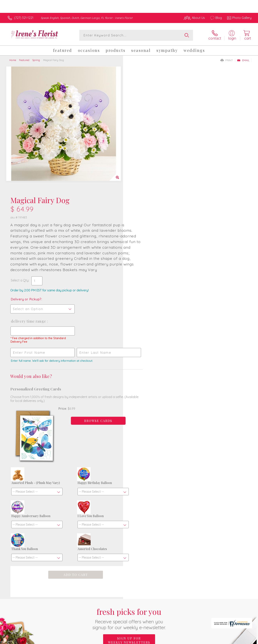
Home (13, 60)
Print (227, 60)
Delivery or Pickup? (145, 175)
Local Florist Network (217, 640)
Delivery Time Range (148, 197)
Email (243, 60)
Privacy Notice (189, 640)
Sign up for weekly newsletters (129, 545)
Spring (36, 60)
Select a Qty (138, 156)
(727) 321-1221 (24, 18)
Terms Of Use (166, 640)
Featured (24, 60)
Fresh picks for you (129, 523)
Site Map (241, 640)
